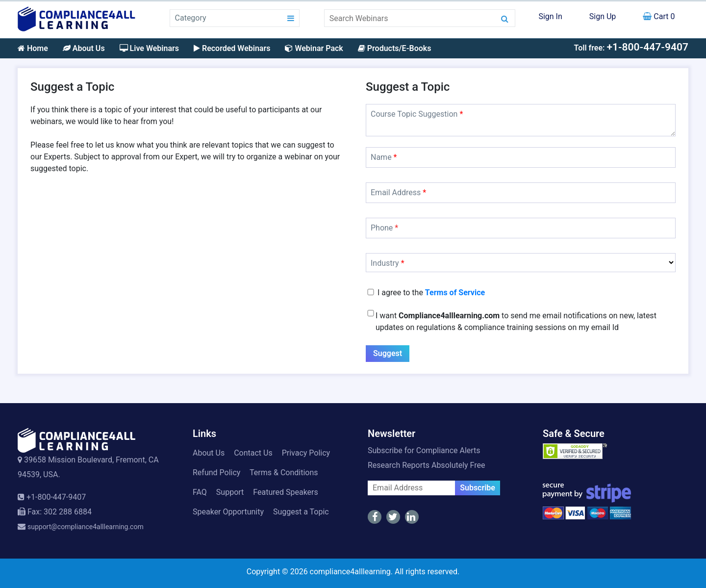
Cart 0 (659, 16)
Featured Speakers (285, 492)
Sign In (550, 16)
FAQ (200, 492)
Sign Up (603, 16)
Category (191, 18)
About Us (84, 48)
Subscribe (478, 488)
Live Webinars (149, 48)
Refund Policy (216, 473)
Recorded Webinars (232, 48)
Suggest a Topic (301, 512)
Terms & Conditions (284, 473)
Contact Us (253, 453)
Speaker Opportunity (228, 512)
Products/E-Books (395, 48)
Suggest (388, 353)
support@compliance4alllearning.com (86, 527)
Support (230, 492)
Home (33, 48)
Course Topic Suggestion (417, 114)
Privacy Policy (306, 453)
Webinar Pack (314, 48)
